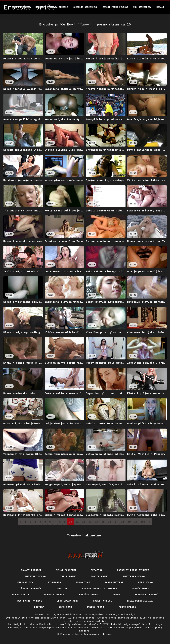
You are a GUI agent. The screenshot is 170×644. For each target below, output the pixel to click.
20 (136, 521)
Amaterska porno (134, 576)
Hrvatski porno (36, 576)
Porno (116, 595)
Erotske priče (70, 634)
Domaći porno (140, 588)
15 (103, 521)
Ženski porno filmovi (115, 7)
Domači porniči (31, 570)
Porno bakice (21, 595)
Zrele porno (68, 576)
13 (90, 521)
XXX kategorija (142, 7)
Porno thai (83, 582)
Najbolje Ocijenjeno (85, 7)
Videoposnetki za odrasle (100, 588)
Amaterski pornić (146, 595)
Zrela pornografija (140, 601)
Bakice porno (100, 576)
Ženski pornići (31, 588)
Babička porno (89, 595)
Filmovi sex (25, 582)
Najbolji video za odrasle (52, 7)
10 (70, 521)
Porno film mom (55, 595)
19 (129, 521)
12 (84, 521)
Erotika (39, 607)
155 (143, 521)
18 (123, 521)
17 (116, 521)
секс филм (65, 607)
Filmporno (54, 582)
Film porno (145, 582)
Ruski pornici (102, 601)
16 (109, 521)
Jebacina (97, 570)
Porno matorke (114, 582)
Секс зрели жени (67, 601)
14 (97, 521)
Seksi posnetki (66, 570)
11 (77, 521)
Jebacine (62, 588)
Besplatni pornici (30, 601)
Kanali (160, 7)
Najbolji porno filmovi (133, 570)
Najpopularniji (21, 7)
